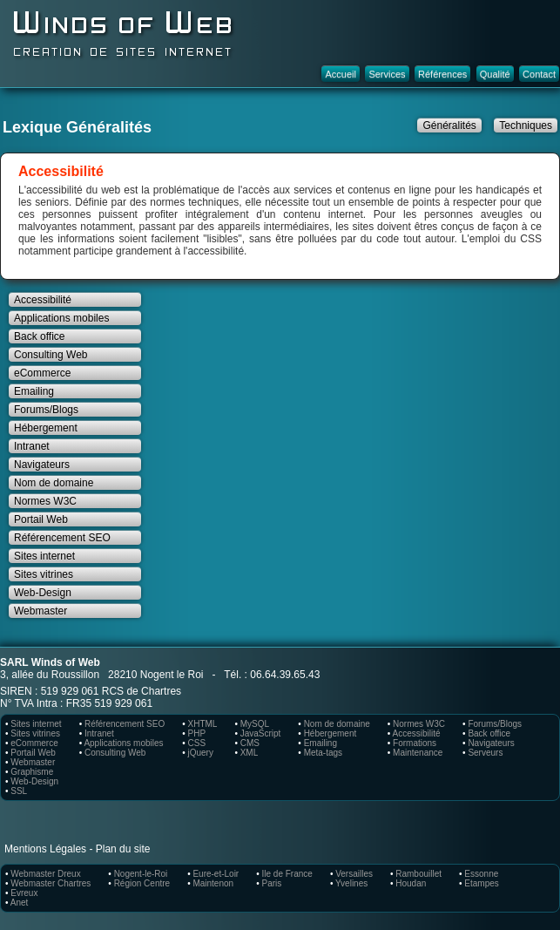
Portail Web (41, 519)
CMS (250, 743)
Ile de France (287, 874)
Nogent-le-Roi (141, 874)
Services (387, 74)
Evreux (24, 893)
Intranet (32, 446)
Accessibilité (43, 300)
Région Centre (142, 883)
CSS (196, 743)
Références (442, 74)
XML (250, 753)
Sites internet (44, 556)
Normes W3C (45, 501)
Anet (20, 903)
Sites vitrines (44, 574)
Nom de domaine (54, 483)
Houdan (411, 883)
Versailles (354, 874)
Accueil (340, 74)
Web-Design (43, 593)
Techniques (526, 126)
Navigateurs (42, 465)
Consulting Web (51, 355)
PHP (196, 733)
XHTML (202, 724)
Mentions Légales (45, 849)
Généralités (449, 126)
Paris (272, 883)
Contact (539, 74)
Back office (39, 336)
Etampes (481, 883)
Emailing (34, 391)
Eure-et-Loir (216, 874)
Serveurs (485, 753)
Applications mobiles (61, 318)
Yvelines (351, 883)
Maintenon (213, 883)
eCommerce (42, 373)
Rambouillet (418, 874)
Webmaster (40, 611)
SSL (19, 791)
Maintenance (418, 753)
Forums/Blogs (46, 410)
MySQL (255, 724)
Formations (415, 743)
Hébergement (46, 428)
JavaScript (261, 733)
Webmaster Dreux (45, 874)
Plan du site (123, 849)
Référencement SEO (62, 538)
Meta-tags (323, 753)
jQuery (200, 753)
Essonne (481, 874)
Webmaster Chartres (51, 883)
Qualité (495, 74)
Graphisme (32, 772)
